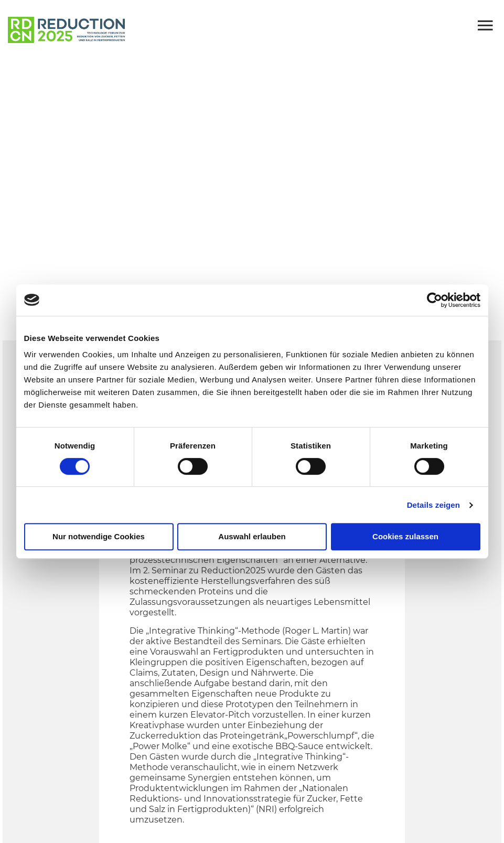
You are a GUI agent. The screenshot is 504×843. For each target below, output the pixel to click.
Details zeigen (433, 505)
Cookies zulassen (405, 536)
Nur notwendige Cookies (99, 536)
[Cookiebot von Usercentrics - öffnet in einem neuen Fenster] (435, 300)
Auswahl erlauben (252, 536)
